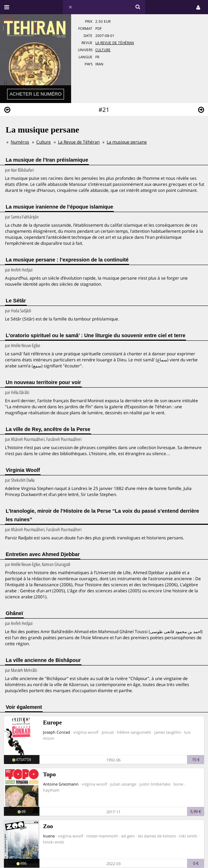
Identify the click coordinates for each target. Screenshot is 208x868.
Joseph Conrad (57, 732)
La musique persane (127, 142)
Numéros (20, 142)
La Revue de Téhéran (115, 43)
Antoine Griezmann (61, 784)
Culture (103, 50)
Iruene (49, 836)
